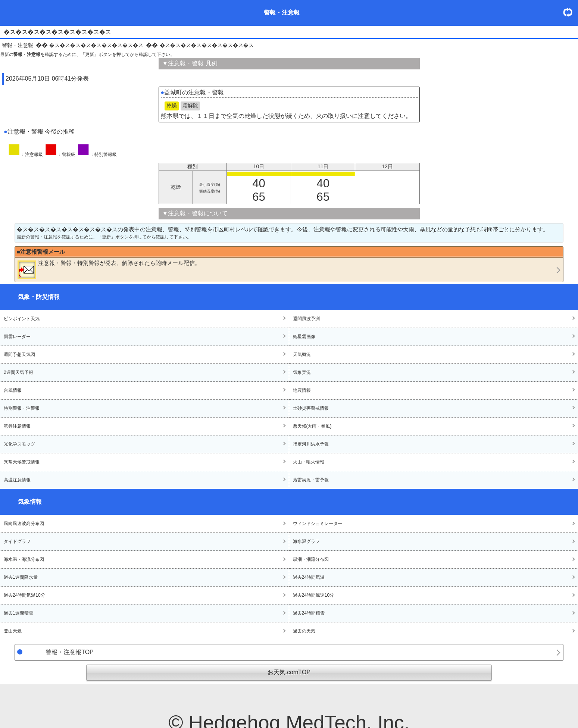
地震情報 (302, 390)
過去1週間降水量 (21, 577)
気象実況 (302, 372)
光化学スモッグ (19, 444)
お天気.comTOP (289, 672)
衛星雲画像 (304, 337)
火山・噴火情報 (309, 462)
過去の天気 (304, 631)
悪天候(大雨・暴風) (312, 426)
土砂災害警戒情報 (311, 408)
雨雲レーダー (17, 337)
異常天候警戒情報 (22, 462)
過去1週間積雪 (18, 613)
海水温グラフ (306, 541)
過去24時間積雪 (309, 613)
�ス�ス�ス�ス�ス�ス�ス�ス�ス (96, 45)
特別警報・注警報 (22, 408)
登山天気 (13, 631)
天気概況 (302, 354)
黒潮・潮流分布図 (311, 559)
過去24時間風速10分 (314, 595)
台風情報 (13, 390)
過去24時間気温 (309, 577)
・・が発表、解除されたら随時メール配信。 (109, 269)
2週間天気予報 (18, 372)
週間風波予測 (306, 319)
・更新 (571, 12)
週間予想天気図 (19, 354)
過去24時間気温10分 (24, 595)
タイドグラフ (17, 541)
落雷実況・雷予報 (311, 480)
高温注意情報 (17, 480)
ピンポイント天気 (22, 319)
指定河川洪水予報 (311, 444)
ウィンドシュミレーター (318, 524)
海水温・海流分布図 (24, 559)
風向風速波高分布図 (24, 524)
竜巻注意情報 (17, 426)
